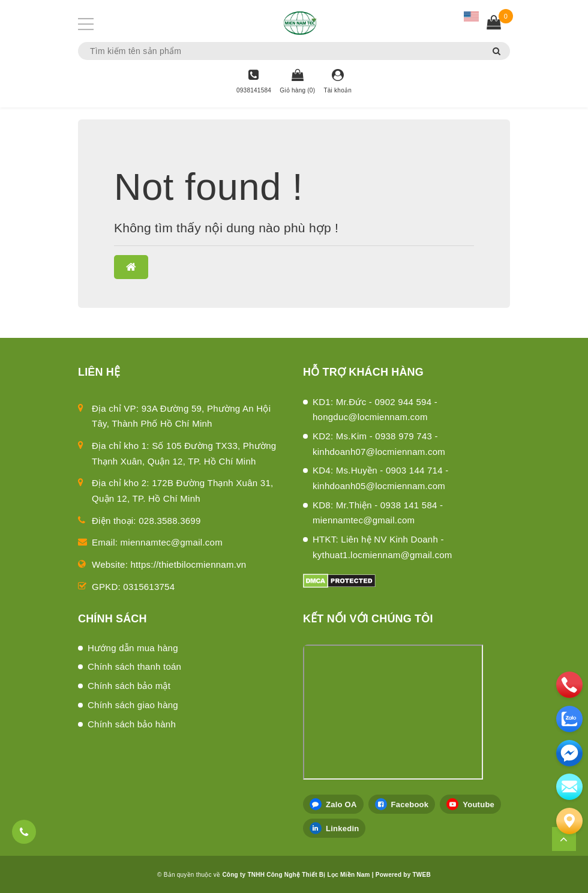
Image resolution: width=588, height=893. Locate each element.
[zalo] (569, 719)
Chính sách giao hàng (133, 705)
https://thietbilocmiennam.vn (189, 564)
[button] (131, 267)
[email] (569, 753)
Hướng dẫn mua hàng (133, 648)
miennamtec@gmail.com (172, 542)
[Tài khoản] (337, 82)
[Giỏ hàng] (297, 82)
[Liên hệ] (569, 821)
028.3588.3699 (169, 521)
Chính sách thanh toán (134, 666)
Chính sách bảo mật (129, 686)
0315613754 (149, 587)
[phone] (569, 685)
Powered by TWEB (403, 875)
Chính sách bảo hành (132, 724)
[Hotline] (254, 82)
